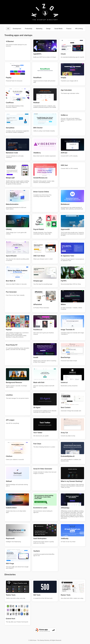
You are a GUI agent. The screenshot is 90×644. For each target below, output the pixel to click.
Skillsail (9, 481)
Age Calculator (66, 90)
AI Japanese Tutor (67, 256)
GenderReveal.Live (40, 178)
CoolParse (10, 103)
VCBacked (10, 41)
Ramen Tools (66, 595)
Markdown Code (12, 153)
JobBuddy (65, 538)
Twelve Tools (11, 595)
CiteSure (9, 456)
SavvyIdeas (10, 128)
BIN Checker (38, 128)
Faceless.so (38, 330)
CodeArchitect (11, 508)
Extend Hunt (11, 619)
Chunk (63, 54)
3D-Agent (37, 408)
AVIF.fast (64, 153)
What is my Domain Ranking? (72, 481)
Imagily (64, 78)
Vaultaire (37, 551)
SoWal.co (64, 115)
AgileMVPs (37, 54)
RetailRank (37, 78)
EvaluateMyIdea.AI (68, 456)
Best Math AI (11, 281)
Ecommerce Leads (40, 508)
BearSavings (66, 357)
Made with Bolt (39, 382)
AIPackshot (38, 304)
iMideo (63, 304)
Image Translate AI (68, 330)
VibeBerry (37, 153)
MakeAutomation (12, 204)
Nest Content (66, 408)
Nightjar (9, 330)
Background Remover (14, 382)
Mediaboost (65, 204)
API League (10, 420)
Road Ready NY (12, 345)
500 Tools (37, 595)
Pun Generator (11, 292)
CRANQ (9, 229)
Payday (9, 78)
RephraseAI (10, 538)
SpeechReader (11, 256)
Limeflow (9, 395)
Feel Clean (37, 444)
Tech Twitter (38, 433)
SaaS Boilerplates (40, 538)
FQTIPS (64, 281)
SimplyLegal (38, 281)
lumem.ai (64, 382)
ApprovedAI (65, 229)
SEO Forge (10, 564)
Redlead (36, 103)
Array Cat (64, 433)
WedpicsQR (10, 178)
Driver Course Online (41, 192)
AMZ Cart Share (39, 256)
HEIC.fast (64, 165)
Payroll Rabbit (39, 229)
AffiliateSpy (65, 508)
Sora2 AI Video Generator (43, 469)
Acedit (36, 357)
